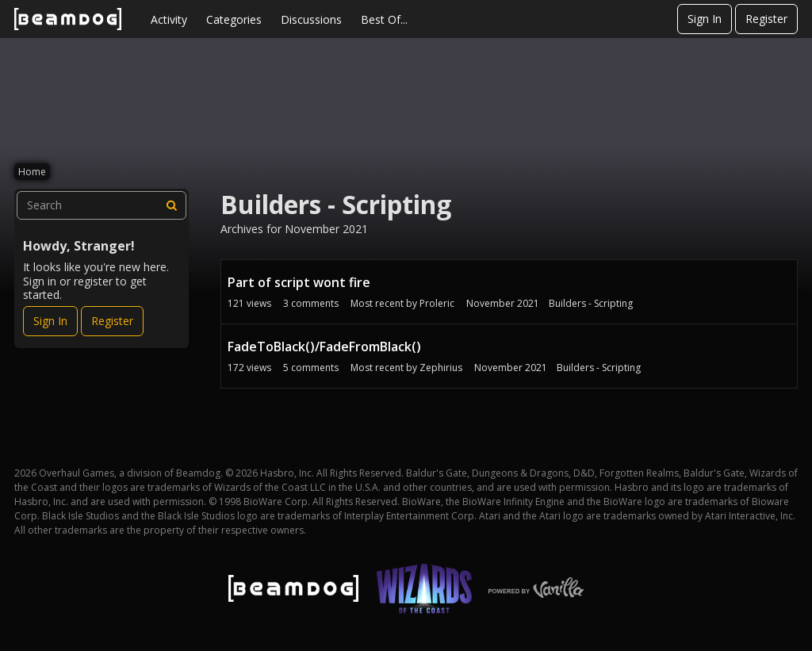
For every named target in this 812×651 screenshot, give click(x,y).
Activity (169, 19)
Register (766, 19)
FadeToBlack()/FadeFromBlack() (324, 347)
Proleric (437, 303)
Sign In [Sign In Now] (50, 321)
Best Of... (384, 19)
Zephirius (441, 368)
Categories (234, 19)
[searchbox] (101, 205)
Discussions (311, 19)
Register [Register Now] (112, 321)
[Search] (172, 205)
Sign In (705, 19)
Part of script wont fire (299, 282)
